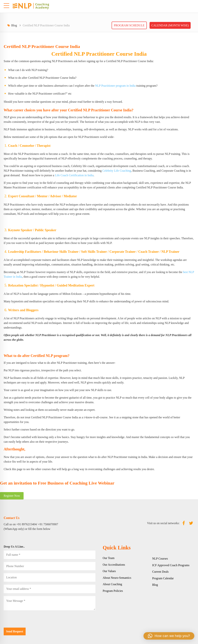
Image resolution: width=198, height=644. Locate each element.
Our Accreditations (114, 565)
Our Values (109, 571)
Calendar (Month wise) (170, 25)
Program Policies (113, 591)
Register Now (12, 496)
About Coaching (112, 584)
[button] (169, 636)
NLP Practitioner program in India (115, 86)
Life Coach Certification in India (74, 175)
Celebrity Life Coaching (117, 171)
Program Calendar (163, 578)
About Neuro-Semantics (117, 578)
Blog (14, 25)
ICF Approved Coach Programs (171, 565)
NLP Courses (160, 559)
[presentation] (32, 620)
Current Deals (160, 572)
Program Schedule (129, 25)
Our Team (109, 558)
